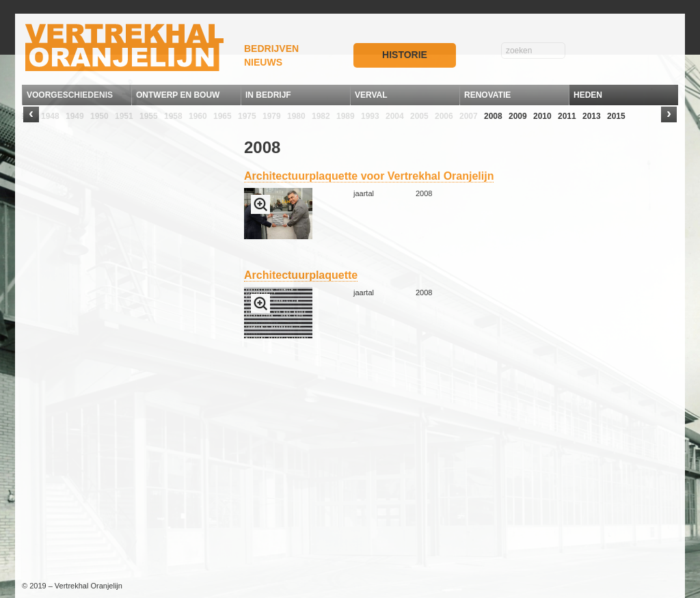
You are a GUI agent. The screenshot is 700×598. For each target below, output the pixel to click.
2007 (469, 116)
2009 (518, 116)
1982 (321, 116)
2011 (567, 116)
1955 (149, 116)
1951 (124, 116)
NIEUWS (263, 62)
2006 (444, 116)
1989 (346, 116)
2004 (395, 116)
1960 (198, 116)
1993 (370, 116)
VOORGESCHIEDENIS (70, 95)
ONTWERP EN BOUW (178, 95)
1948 (50, 116)
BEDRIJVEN (271, 49)
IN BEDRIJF (268, 95)
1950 (99, 116)
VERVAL (371, 95)
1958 (173, 116)
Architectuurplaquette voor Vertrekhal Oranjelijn (369, 176)
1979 (272, 116)
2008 (493, 116)
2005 (419, 116)
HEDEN (588, 95)
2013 (592, 116)
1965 (223, 116)
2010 (542, 116)
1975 (247, 116)
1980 (296, 116)
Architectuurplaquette (301, 275)
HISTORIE (405, 55)
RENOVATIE (487, 95)
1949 (75, 116)
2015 (616, 116)
